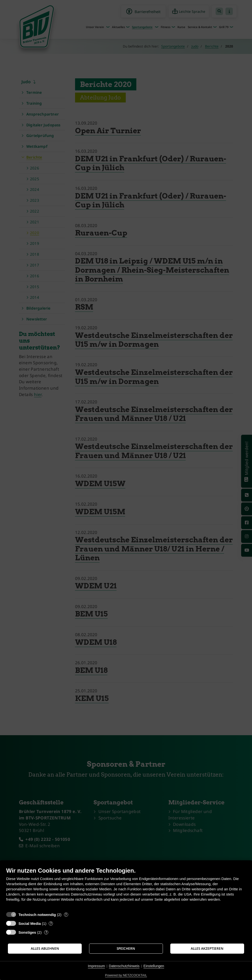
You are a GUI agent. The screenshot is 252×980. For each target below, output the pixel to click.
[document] (126, 888)
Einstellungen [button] (154, 966)
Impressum (96, 966)
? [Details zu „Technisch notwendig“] (66, 915)
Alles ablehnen (45, 948)
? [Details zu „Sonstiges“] (46, 932)
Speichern (126, 948)
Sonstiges (27, 932)
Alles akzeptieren (207, 948)
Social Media (30, 923)
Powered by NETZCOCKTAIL (126, 975)
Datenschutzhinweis (124, 966)
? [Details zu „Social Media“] (51, 923)
